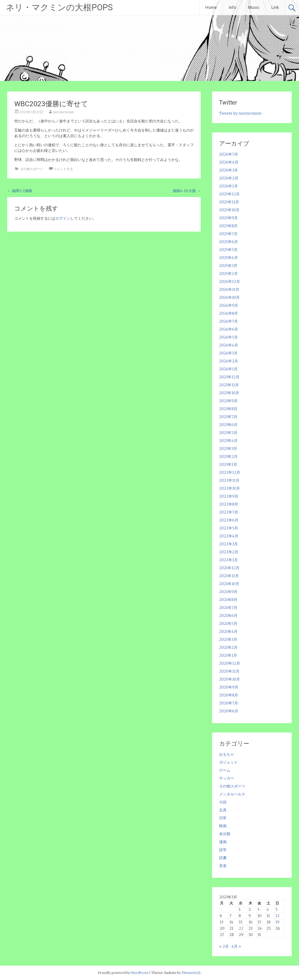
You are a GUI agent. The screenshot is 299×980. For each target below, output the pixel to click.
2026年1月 (228, 186)
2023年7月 (228, 417)
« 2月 (224, 946)
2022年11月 (229, 480)
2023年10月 (229, 393)
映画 (223, 826)
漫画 (223, 842)
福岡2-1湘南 (20, 191)
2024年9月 (229, 305)
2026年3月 (228, 170)
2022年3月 (228, 544)
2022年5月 (229, 528)
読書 (223, 858)
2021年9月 (228, 592)
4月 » (236, 946)
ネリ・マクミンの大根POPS (59, 7)
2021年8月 (228, 600)
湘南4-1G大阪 (187, 191)
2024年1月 (228, 369)
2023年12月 (229, 377)
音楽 (223, 866)
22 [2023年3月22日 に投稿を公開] (241, 928)
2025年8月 (228, 226)
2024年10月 (229, 297)
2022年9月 (229, 496)
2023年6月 (228, 425)
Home (211, 7)
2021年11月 (229, 576)
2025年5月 (228, 250)
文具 (223, 810)
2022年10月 (230, 488)
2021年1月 (228, 655)
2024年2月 (229, 361)
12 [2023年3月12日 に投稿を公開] (278, 916)
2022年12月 (230, 472)
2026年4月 (229, 162)
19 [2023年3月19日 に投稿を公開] (277, 922)
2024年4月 (229, 345)
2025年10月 (229, 210)
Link (275, 7)
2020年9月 (229, 687)
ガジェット (228, 762)
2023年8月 (228, 409)
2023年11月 (229, 385)
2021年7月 (228, 608)
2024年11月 (229, 289)
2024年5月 (228, 337)
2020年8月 (229, 695)
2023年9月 (228, 401)
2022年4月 (229, 536)
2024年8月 (228, 313)
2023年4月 (228, 441)
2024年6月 (229, 329)
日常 (223, 818)
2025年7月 (228, 234)
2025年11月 (229, 202)
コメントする (63, 169)
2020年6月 (229, 711)
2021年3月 (228, 639)
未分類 (225, 834)
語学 (223, 850)
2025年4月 (228, 258)
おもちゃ (227, 754)
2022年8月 (229, 504)
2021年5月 (228, 623)
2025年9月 (228, 218)
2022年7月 (229, 512)
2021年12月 (229, 568)
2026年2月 (229, 178)
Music (254, 7)
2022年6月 (229, 520)
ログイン (63, 218)
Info (232, 7)
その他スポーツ (32, 169)
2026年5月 (229, 154)
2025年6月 (228, 242)
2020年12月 (230, 663)
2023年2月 (228, 456)
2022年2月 (229, 552)
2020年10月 (230, 679)
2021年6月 (228, 616)
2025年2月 (228, 273)
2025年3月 (228, 266)
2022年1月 (228, 560)
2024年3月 (228, 353)
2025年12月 (229, 194)
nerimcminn (63, 112)
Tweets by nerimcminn (240, 113)
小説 (223, 802)
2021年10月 (229, 584)
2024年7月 (228, 321)
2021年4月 (228, 631)
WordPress (140, 973)
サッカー (227, 778)
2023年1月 (228, 464)
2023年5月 (228, 433)
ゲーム (225, 770)
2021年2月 (228, 647)
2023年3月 (228, 448)
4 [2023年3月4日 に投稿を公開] (268, 909)
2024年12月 (230, 281)
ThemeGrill (191, 973)
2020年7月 (229, 703)
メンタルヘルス (232, 794)
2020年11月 (229, 671)
